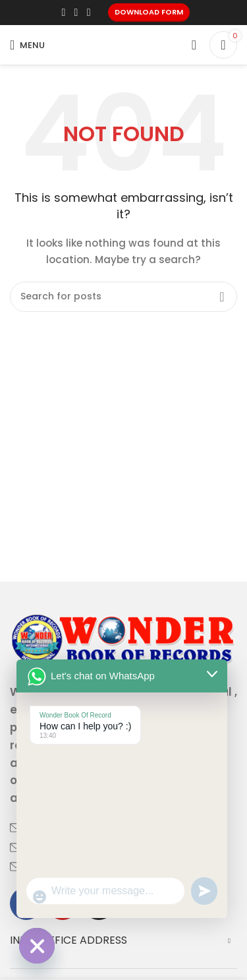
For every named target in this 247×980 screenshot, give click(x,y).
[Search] (123, 297)
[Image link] (123, 638)
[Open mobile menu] (27, 45)
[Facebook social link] (64, 12)
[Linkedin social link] (89, 12)
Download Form (149, 12)
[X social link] (76, 12)
